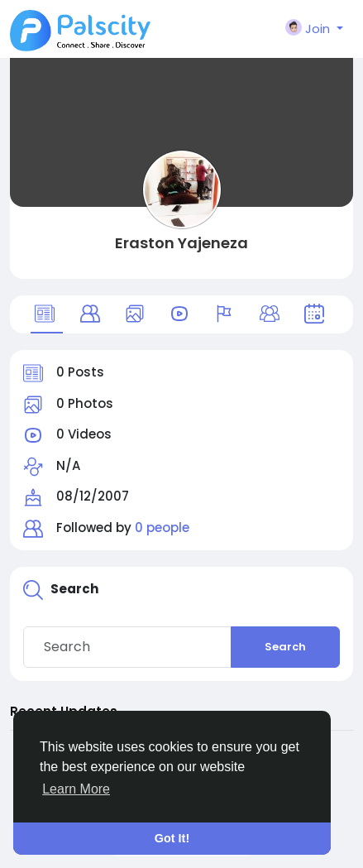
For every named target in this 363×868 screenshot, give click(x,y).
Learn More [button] (76, 789)
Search (285, 647)
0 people (162, 528)
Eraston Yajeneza (181, 243)
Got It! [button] (172, 838)
